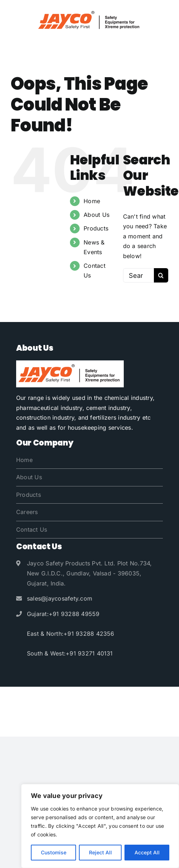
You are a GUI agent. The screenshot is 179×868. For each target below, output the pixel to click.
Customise (54, 852)
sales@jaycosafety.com (60, 598)
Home (92, 201)
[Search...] (138, 275)
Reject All (100, 852)
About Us (96, 215)
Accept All (147, 852)
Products (96, 228)
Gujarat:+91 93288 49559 (63, 614)
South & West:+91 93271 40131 (70, 653)
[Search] (161, 275)
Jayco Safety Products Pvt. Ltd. (97, 698)
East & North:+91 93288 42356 (71, 634)
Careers (27, 512)
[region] (100, 826)
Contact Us (32, 529)
